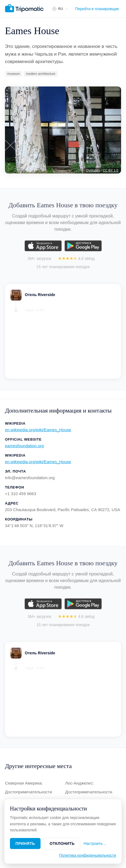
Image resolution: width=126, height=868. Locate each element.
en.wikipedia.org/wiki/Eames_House (38, 430)
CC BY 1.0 (111, 170)
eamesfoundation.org (24, 446)
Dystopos (93, 170)
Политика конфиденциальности (88, 855)
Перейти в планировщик (97, 9)
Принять (25, 843)
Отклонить (62, 843)
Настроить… (95, 843)
